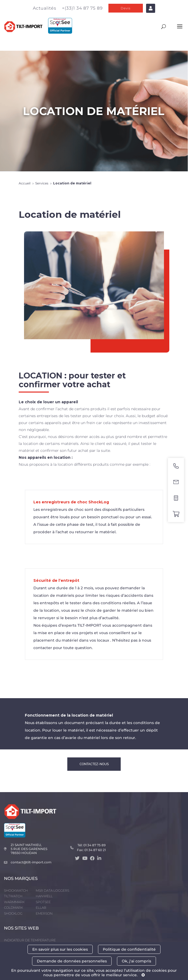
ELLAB (41, 908)
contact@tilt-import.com (31, 862)
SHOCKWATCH (16, 890)
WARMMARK (14, 902)
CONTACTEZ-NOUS (94, 764)
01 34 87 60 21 (95, 850)
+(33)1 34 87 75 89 (82, 8)
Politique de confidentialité (129, 949)
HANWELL (44, 896)
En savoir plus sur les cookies (60, 949)
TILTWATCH (13, 896)
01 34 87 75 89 (94, 845)
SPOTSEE (43, 902)
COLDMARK (13, 908)
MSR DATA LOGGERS (52, 890)
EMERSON (44, 913)
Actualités (45, 8)
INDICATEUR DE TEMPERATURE (30, 940)
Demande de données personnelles (72, 961)
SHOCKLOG (13, 913)
